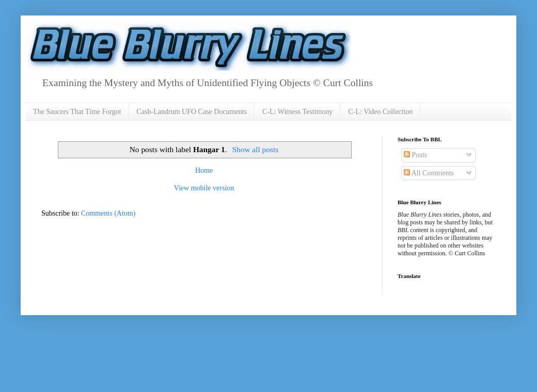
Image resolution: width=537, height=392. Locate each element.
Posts (415, 155)
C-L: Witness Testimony (297, 112)
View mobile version (204, 188)
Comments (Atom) (108, 213)
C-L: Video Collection (380, 112)
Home (204, 170)
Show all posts (255, 149)
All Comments (429, 173)
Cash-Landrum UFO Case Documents (192, 112)
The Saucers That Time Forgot (77, 112)
